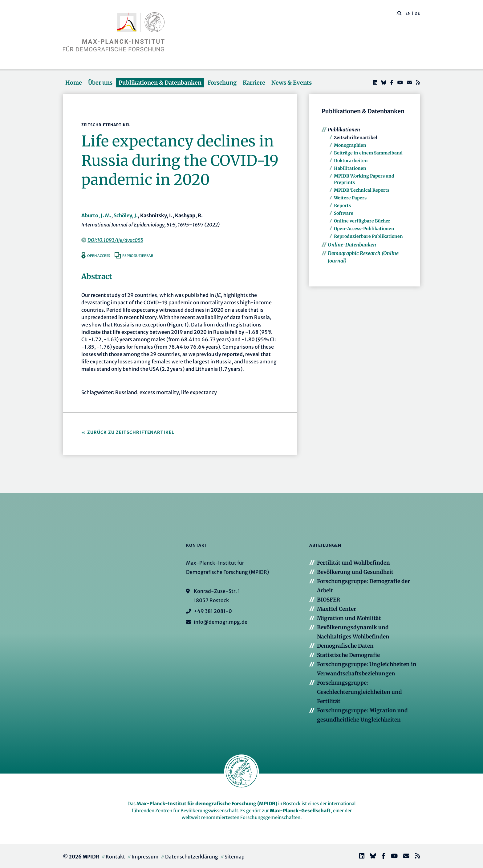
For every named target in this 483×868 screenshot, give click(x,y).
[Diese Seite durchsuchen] (396, 14)
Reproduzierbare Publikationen (368, 236)
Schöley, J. (126, 215)
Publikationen (344, 130)
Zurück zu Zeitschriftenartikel (131, 432)
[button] (400, 13)
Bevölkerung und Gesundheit (355, 572)
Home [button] (74, 83)
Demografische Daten (345, 646)
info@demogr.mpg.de (221, 622)
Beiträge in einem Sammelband (368, 153)
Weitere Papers (350, 198)
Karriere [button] (254, 83)
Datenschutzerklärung (192, 857)
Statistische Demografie (348, 655)
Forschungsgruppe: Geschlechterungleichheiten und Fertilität (359, 692)
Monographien (350, 145)
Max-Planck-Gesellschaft (300, 811)
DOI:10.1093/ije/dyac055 (115, 240)
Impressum (145, 857)
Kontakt (115, 857)
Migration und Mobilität (349, 618)
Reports (342, 206)
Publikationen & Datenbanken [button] (160, 83)
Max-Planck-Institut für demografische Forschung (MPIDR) (207, 804)
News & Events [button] (292, 83)
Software (344, 213)
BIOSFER (329, 600)
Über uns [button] (100, 83)
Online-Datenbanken (352, 245)
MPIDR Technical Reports (362, 190)
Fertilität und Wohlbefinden (353, 563)
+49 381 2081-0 (213, 611)
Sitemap (235, 857)
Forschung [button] (222, 83)
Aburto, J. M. (96, 215)
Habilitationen (350, 168)
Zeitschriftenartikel (356, 138)
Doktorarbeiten (351, 161)
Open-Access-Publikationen (364, 229)
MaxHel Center (337, 609)
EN (408, 13)
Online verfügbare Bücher (362, 221)
